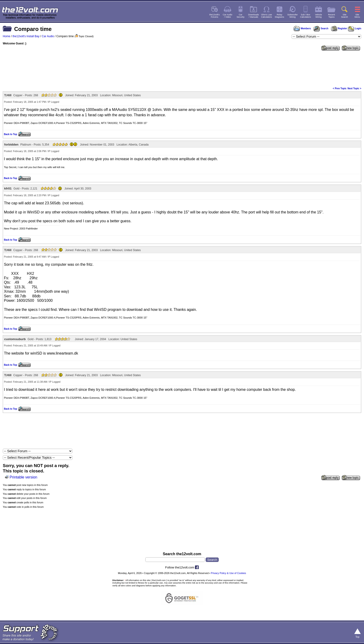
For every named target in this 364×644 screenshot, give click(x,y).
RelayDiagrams (279, 16)
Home (6, 36)
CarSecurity (240, 16)
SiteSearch (344, 16)
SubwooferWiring (293, 16)
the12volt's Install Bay (26, 36)
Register (339, 28)
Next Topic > (354, 88)
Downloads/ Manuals (253, 16)
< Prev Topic (340, 88)
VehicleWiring (318, 16)
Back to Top (10, 134)
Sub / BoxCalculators (306, 16)
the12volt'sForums (214, 16)
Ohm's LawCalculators (267, 16)
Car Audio (48, 36)
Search (321, 28)
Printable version (23, 477)
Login (355, 28)
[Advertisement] (182, 68)
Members (302, 28)
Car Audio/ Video (228, 16)
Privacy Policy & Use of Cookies (228, 573)
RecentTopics (331, 16)
